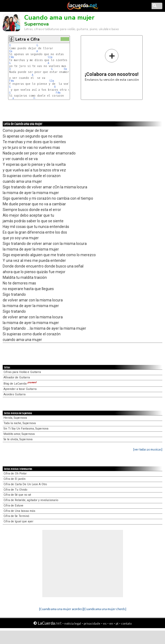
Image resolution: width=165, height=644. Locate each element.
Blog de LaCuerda (20, 384)
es (105, 623)
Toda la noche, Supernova (20, 423)
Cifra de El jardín (15, 479)
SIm (50, 57)
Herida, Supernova (15, 418)
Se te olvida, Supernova (18, 439)
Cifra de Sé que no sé (17, 495)
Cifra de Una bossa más (19, 511)
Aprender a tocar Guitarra (20, 389)
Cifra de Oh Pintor (15, 474)
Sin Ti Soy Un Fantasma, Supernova (26, 429)
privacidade (92, 623)
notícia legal (73, 623)
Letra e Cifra (27, 39)
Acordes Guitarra (15, 394)
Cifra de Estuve (13, 506)
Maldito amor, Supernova (19, 434)
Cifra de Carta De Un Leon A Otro (25, 484)
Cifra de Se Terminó (16, 516)
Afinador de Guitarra (17, 377)
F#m (11, 57)
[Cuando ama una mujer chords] (105, 609)
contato (126, 623)
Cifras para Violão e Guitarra (22, 372)
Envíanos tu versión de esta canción (112, 65)
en (111, 623)
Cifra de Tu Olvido (15, 490)
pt (117, 623)
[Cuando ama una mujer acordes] (61, 609)
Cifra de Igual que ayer (18, 521)
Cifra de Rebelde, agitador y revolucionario (31, 500)
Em (11, 51)
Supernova (36, 24)
